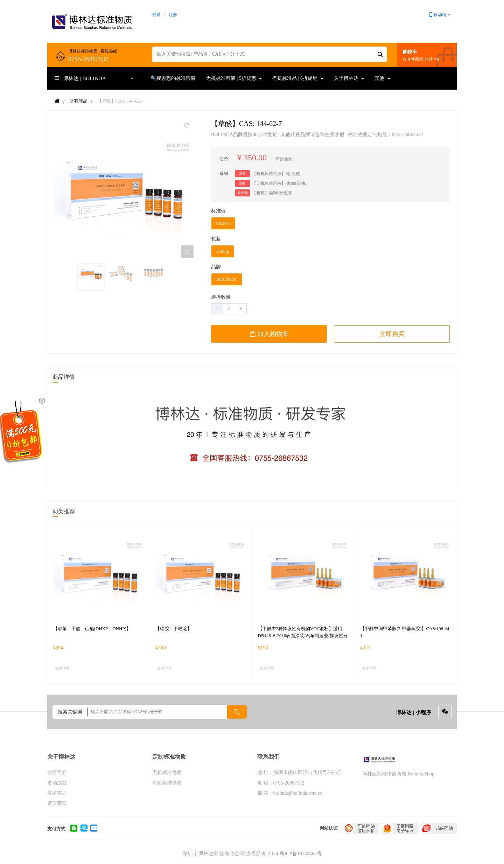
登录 (156, 15)
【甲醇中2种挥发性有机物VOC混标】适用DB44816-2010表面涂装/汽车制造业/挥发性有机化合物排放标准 (303, 636)
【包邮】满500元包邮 (272, 193)
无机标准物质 (167, 773)
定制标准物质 (169, 757)
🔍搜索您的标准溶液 (173, 78)
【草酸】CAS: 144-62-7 (120, 101)
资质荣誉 (57, 803)
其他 (382, 78)
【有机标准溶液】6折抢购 (276, 174)
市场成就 (57, 783)
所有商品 (78, 101)
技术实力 (57, 793)
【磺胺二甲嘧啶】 (174, 629)
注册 (173, 15)
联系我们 (268, 757)
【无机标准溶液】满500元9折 (279, 183)
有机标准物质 (167, 783)
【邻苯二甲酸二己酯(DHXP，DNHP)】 (92, 629)
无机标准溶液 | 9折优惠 (234, 78)
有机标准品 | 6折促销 (298, 78)
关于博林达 (349, 78)
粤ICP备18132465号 (301, 854)
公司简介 (57, 773)
